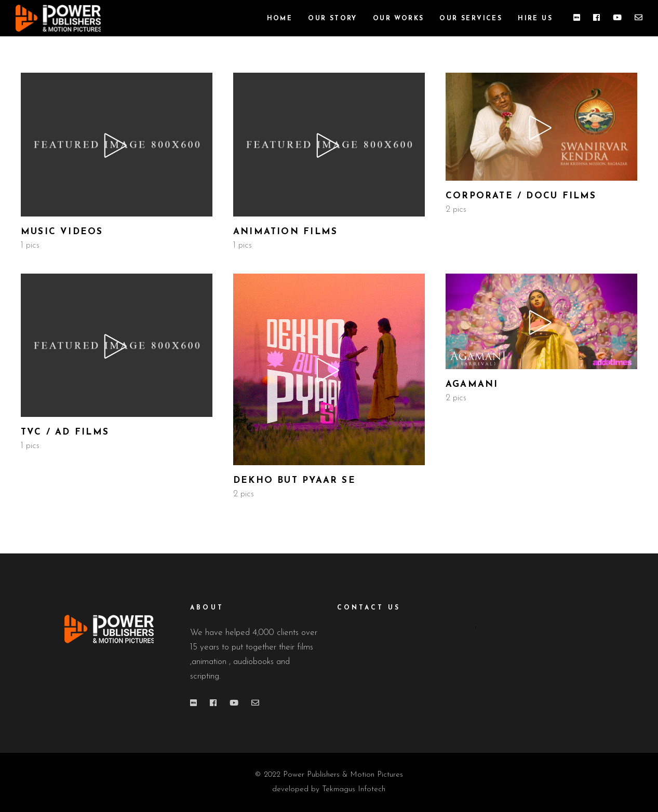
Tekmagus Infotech (354, 789)
